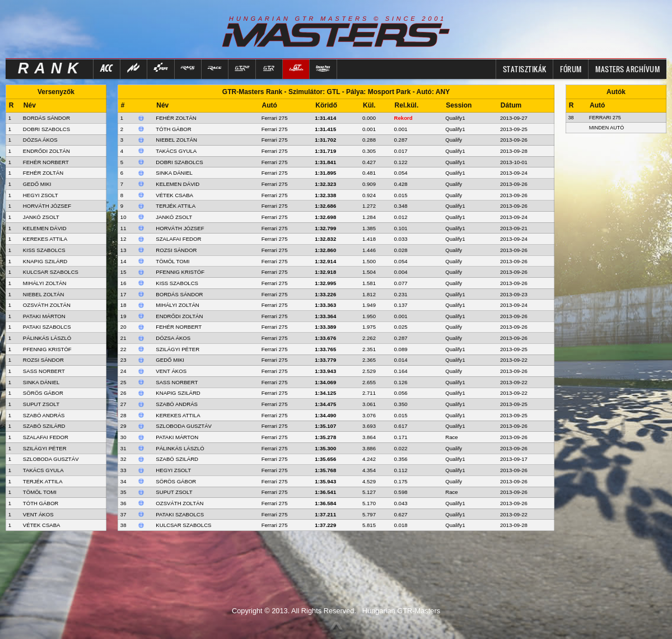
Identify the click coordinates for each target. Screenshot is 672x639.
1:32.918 (325, 272)
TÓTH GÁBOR (41, 503)
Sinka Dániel (174, 173)
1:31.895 (325, 173)
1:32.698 (325, 217)
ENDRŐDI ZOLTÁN (46, 151)
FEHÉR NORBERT (46, 162)
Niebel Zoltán (176, 140)
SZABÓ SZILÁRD (44, 426)
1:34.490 (325, 415)
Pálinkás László (180, 448)
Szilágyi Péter (178, 349)
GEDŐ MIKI (37, 184)
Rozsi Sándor (176, 250)
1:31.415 (325, 129)
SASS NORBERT (44, 371)
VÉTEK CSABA (42, 525)
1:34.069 (325, 382)
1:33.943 (325, 371)
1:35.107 (325, 426)
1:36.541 (325, 492)
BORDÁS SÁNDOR (46, 118)
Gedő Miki (170, 360)
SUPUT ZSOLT (41, 404)
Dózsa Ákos (173, 338)
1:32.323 (325, 184)
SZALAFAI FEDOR (46, 437)
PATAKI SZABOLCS (47, 327)
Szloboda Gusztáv (184, 426)
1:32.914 (325, 261)
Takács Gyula (176, 151)
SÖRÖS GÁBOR (43, 393)
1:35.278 (325, 437)
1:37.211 (325, 514)
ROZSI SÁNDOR (43, 360)
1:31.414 (325, 118)
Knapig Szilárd (178, 393)
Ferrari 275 (275, 118)
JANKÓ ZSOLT (41, 217)
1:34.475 (325, 404)
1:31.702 (325, 140)
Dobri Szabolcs (179, 162)
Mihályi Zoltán (177, 305)
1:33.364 (325, 316)
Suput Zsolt (174, 492)
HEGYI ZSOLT (41, 195)
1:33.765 (325, 349)
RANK (51, 68)
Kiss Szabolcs (177, 283)
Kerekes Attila (178, 415)
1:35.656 (325, 459)
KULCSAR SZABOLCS (51, 272)
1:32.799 (325, 228)
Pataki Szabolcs (180, 514)
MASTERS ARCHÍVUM (627, 69)
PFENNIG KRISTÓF (47, 349)
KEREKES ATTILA (45, 239)
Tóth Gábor (173, 129)
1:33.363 (325, 305)
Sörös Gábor (176, 481)
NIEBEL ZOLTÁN (44, 294)
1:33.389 (325, 327)
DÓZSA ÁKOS (40, 140)
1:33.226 (325, 294)
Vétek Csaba (174, 195)
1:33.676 (325, 338)
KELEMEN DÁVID (45, 228)
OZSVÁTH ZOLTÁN (47, 305)
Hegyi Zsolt (173, 470)
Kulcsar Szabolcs (183, 525)
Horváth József (180, 228)
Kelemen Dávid (178, 184)
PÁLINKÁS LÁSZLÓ (47, 338)
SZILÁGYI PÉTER (45, 448)
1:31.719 (325, 151)
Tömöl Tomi (172, 261)
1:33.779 (325, 360)
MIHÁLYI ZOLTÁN (45, 283)
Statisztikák (525, 69)
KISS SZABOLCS (44, 250)
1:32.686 (325, 206)
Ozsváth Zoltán (179, 503)
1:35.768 (325, 470)
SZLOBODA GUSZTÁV (51, 459)
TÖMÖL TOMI (40, 492)
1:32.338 (325, 195)
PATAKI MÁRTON (44, 316)
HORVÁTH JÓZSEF (47, 206)
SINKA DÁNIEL (41, 382)
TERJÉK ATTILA (43, 481)
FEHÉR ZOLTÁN (43, 173)
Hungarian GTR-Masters (401, 611)
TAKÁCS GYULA (43, 470)
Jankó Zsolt (174, 217)
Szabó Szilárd (177, 459)
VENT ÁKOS (38, 514)
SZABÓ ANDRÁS (44, 415)
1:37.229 (325, 525)
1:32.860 (325, 250)
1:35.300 (325, 448)
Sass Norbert (177, 382)
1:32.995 (325, 283)
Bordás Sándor (179, 294)
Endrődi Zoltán (179, 316)
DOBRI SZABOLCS (46, 129)
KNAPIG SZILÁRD (45, 261)
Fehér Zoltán (176, 118)
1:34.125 (325, 393)
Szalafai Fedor (178, 239)
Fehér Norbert (179, 327)
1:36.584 (325, 503)
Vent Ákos (171, 371)
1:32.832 (325, 239)
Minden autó (607, 128)
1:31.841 (325, 162)
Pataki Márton (177, 437)
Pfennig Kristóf (180, 272)
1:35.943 (325, 481)
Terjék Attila (176, 206)
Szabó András (177, 404)
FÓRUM (571, 69)
